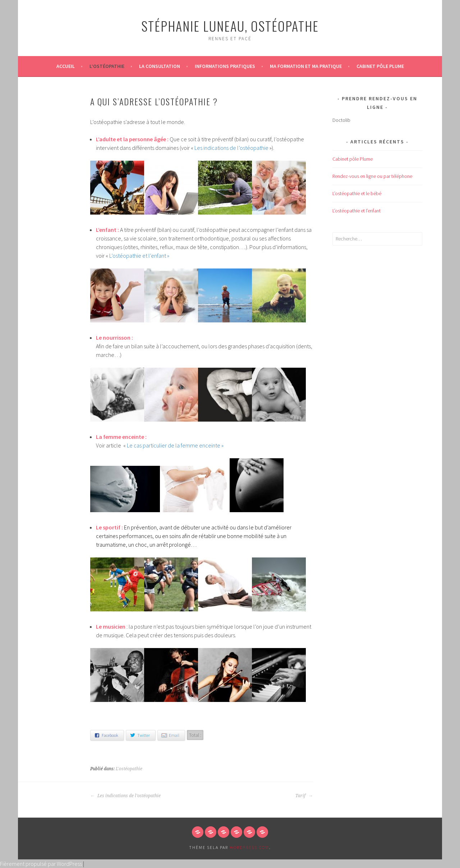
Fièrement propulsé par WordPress (41, 864)
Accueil (66, 66)
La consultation (160, 66)
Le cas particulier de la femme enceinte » (175, 445)
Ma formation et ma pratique (306, 66)
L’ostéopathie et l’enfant (138, 256)
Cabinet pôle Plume (380, 66)
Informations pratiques (225, 66)
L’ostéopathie (107, 66)
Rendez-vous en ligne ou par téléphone (372, 176)
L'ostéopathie (129, 769)
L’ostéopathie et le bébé (357, 193)
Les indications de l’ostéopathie (231, 148)
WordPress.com (249, 847)
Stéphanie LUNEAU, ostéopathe (230, 26)
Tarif (304, 796)
